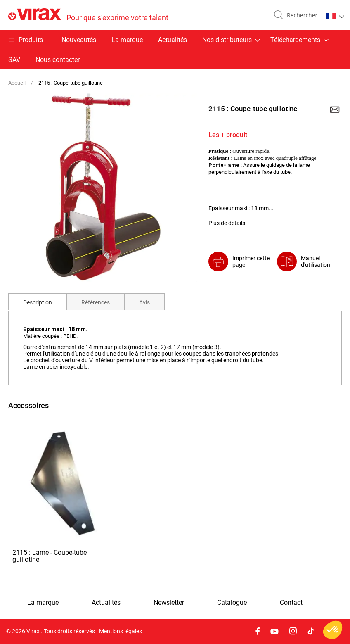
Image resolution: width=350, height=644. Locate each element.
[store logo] (88, 15)
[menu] (175, 50)
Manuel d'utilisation (316, 261)
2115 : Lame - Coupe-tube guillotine (50, 556)
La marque (127, 40)
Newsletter (169, 603)
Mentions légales (121, 631)
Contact (291, 603)
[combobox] (301, 15)
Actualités (173, 40)
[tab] (38, 302)
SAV (14, 60)
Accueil (17, 83)
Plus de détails (227, 223)
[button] (335, 16)
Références (96, 302)
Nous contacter (58, 60)
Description (38, 302)
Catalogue (232, 603)
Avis (144, 302)
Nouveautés (79, 40)
